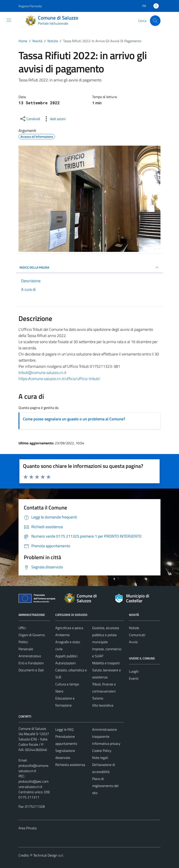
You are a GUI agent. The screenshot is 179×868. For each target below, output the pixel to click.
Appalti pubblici (66, 656)
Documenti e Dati (31, 670)
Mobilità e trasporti (106, 663)
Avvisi (133, 642)
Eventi (134, 678)
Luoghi (134, 671)
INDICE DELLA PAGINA (89, 267)
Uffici (22, 628)
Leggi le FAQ (64, 729)
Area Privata (28, 828)
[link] (42, 373)
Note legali (100, 758)
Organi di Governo (32, 635)
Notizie (134, 628)
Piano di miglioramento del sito (105, 786)
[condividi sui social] (30, 119)
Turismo (98, 698)
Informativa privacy (106, 743)
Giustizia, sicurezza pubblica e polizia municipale (106, 635)
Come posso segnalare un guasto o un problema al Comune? (74, 419)
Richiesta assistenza (70, 765)
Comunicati (137, 635)
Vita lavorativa (103, 705)
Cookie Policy (102, 751)
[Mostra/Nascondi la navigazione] (9, 20)
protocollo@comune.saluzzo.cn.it (34, 768)
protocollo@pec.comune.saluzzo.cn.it (34, 784)
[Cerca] (155, 21)
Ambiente (62, 635)
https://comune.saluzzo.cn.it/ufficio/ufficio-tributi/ (59, 379)
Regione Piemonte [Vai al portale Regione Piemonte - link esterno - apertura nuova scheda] (30, 6)
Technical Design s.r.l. (48, 855)
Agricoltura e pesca (69, 628)
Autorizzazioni (65, 663)
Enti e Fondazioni (31, 663)
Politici (23, 642)
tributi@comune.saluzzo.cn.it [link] (42, 373)
